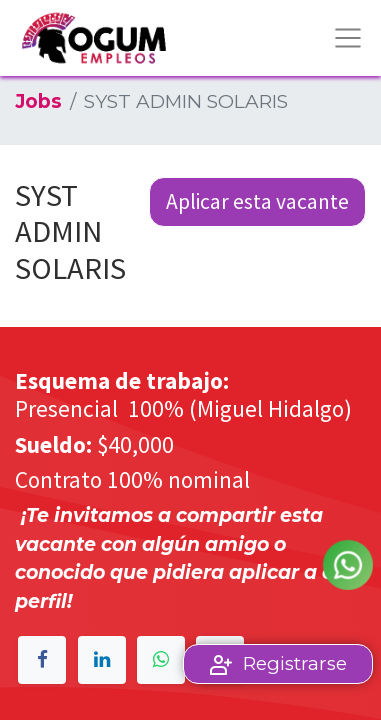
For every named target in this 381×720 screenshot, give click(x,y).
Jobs (38, 101)
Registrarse (295, 663)
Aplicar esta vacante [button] (257, 201)
